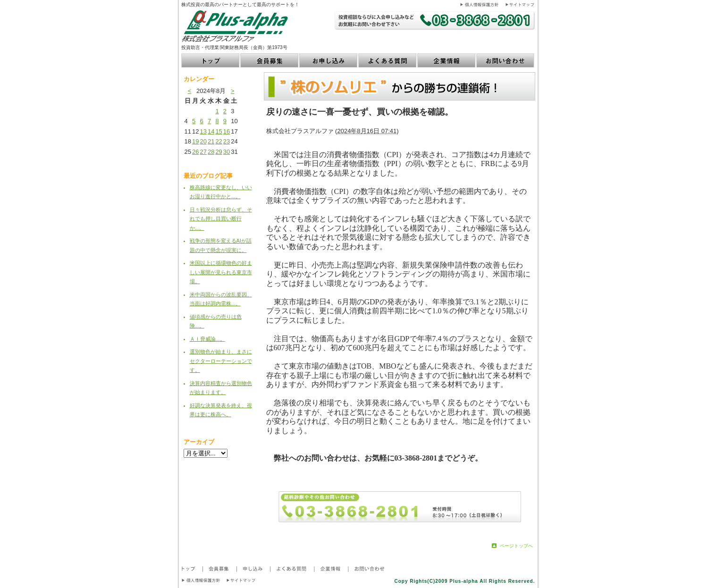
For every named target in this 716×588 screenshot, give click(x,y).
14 (211, 131)
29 (219, 152)
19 (195, 141)
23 (227, 141)
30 (227, 152)
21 (211, 141)
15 (219, 131)
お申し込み (329, 60)
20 (203, 141)
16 (227, 131)
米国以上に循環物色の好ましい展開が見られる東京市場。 (221, 272)
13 (203, 131)
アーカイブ (199, 442)
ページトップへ (516, 546)
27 (203, 152)
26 (195, 152)
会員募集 (270, 60)
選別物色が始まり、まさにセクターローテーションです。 (221, 361)
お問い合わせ (506, 60)
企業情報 (447, 60)
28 (211, 152)
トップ (211, 60)
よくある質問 (388, 60)
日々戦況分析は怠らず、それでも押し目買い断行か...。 (221, 219)
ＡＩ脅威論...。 (207, 339)
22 (219, 141)
